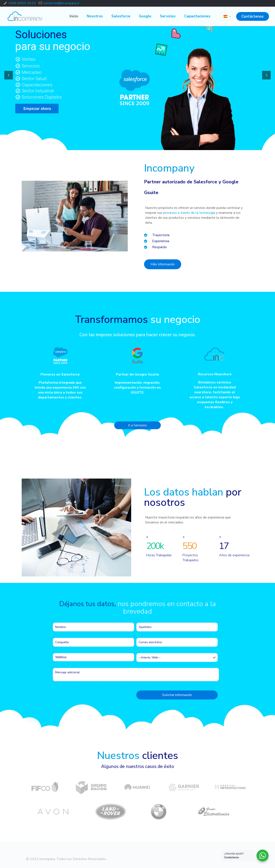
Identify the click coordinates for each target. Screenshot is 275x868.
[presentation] (85, 696)
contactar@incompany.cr (61, 3)
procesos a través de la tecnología (189, 213)
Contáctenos (253, 16)
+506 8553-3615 (22, 3)
